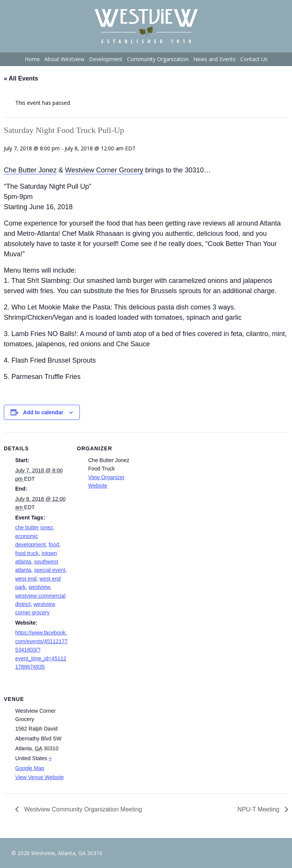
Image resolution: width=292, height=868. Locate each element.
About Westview (64, 59)
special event (50, 570)
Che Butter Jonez (30, 170)
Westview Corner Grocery (104, 170)
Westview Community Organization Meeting (82, 809)
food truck (27, 553)
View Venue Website (40, 777)
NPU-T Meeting (259, 809)
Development (106, 59)
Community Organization (158, 59)
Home (32, 59)
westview (39, 587)
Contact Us (254, 59)
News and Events (214, 59)
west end (26, 579)
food (54, 544)
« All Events (21, 78)
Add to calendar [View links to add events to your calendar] (43, 412)
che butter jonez (34, 527)
